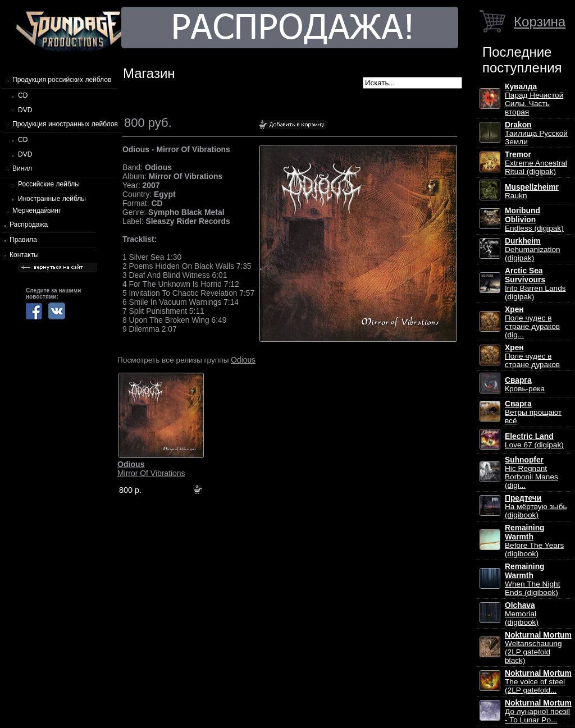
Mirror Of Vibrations (151, 469)
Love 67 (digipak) (534, 441)
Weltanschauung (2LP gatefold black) (538, 648)
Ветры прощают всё (533, 412)
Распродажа (29, 225)
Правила (23, 240)
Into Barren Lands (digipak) (535, 284)
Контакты (24, 255)
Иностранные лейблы (52, 199)
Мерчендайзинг (36, 210)
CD (23, 95)
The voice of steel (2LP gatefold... (538, 682)
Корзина (540, 22)
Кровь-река (525, 384)
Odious (243, 360)
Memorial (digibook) (522, 614)
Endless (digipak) (534, 219)
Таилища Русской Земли (536, 133)
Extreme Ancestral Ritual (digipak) (536, 163)
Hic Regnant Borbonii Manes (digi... (531, 473)
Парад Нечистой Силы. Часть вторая (534, 99)
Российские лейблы (49, 184)
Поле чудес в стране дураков (532, 356)
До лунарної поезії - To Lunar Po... (538, 711)
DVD (25, 110)
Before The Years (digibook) (534, 541)
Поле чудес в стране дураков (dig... (532, 322)
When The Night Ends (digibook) (532, 580)
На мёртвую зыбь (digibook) (536, 507)
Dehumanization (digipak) (533, 249)
